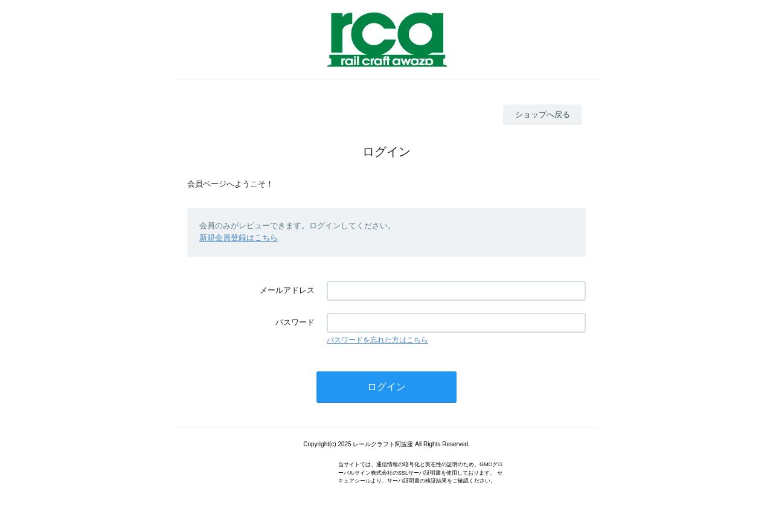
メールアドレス (287, 290)
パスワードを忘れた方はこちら (377, 340)
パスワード (295, 322)
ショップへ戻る (543, 114)
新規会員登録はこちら (239, 238)
